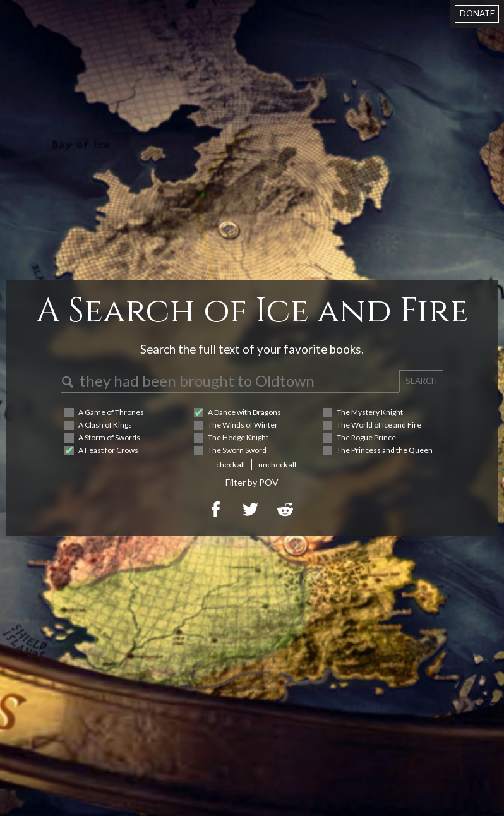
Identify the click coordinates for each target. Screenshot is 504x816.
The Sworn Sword (237, 450)
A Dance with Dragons (244, 412)
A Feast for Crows (108, 450)
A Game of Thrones (111, 412)
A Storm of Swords (109, 437)
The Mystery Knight (370, 412)
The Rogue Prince (366, 437)
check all (231, 465)
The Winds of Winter (243, 425)
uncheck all (277, 465)
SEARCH (421, 381)
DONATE (477, 13)
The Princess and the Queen (385, 450)
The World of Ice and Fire (379, 425)
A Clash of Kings (105, 425)
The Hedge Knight (238, 437)
